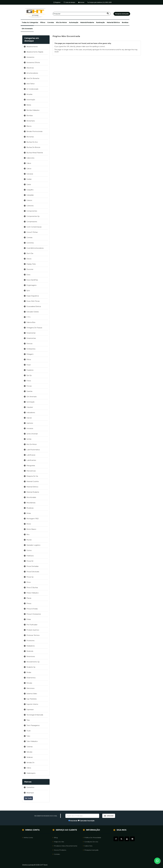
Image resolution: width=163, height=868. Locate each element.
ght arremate (27, 29)
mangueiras (31, 466)
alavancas (30, 68)
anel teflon (31, 84)
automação (74, 22)
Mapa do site (58, 842)
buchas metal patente (35, 153)
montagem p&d (33, 519)
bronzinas (30, 137)
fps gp (29, 375)
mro (28, 535)
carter (29, 184)
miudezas (30, 508)
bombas (125, 22)
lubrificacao (31, 455)
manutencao (31, 471)
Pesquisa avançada (91, 850)
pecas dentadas (32, 566)
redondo (30, 651)
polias (29, 619)
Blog (55, 838)
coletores (30, 206)
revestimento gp (33, 662)
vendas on (30, 763)
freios (29, 381)
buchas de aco (32, 142)
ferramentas (31, 338)
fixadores (30, 370)
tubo (28, 736)
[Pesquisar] (82, 14)
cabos (29, 163)
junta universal (32, 434)
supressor (30, 710)
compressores (32, 222)
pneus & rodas (32, 609)
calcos (29, 169)
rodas (29, 672)
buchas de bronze (33, 147)
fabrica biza (31, 322)
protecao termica (33, 635)
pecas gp (30, 577)
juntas (29, 439)
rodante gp (31, 667)
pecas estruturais (33, 572)
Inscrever (74, 821)
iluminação (100, 22)
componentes (32, 211)
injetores (30, 423)
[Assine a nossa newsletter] (82, 816)
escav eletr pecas (33, 301)
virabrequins (31, 773)
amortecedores (32, 73)
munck (29, 540)
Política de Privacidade (92, 838)
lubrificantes (31, 460)
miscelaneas (31, 503)
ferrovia (29, 344)
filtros (43, 22)
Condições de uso (91, 842)
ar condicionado (32, 89)
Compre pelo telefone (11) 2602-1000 (100, 2)
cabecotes (30, 158)
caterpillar (30, 195)
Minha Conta (28, 838)
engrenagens (31, 285)
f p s (28, 317)
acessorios (30, 57)
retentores (31, 656)
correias (51, 22)
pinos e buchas (32, 588)
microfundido (31, 497)
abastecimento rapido (35, 52)
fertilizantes (31, 349)
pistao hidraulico (33, 593)
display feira (31, 264)
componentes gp (33, 216)
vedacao (30, 757)
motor (29, 524)
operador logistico (33, 545)
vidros (29, 768)
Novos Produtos (59, 850)
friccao (29, 386)
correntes (30, 243)
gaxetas (29, 391)
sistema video (32, 694)
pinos (29, 582)
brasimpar (30, 793)
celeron (29, 200)
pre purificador (32, 625)
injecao (29, 418)
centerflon (30, 787)
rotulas (29, 683)
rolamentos (31, 678)
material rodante (87, 22)
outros (29, 550)
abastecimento (32, 47)
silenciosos (30, 688)
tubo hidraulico (32, 741)
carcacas (30, 174)
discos (29, 259)
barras (29, 105)
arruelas (29, 94)
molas (29, 513)
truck (28, 731)
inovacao (30, 428)
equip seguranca (33, 296)
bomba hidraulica (33, 110)
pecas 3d (30, 561)
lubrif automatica (33, 450)
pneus (29, 603)
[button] (30, 23)
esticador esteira (33, 312)
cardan (29, 179)
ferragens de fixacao (34, 328)
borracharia (31, 121)
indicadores (31, 413)
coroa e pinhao (32, 232)
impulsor (30, 407)
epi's (28, 291)
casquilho (30, 190)
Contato (56, 854)
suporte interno (32, 704)
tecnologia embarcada (35, 715)
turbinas (30, 747)
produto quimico (33, 630)
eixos (28, 275)
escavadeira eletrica (34, 306)
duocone (30, 269)
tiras (28, 720)
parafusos (30, 556)
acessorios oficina (33, 62)
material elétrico (113, 22)
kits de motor (61, 22)
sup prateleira (31, 699)
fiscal (28, 365)
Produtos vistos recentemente (65, 846)
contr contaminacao (34, 227)
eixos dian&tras (32, 280)
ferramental (31, 333)
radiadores (31, 646)
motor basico (31, 529)
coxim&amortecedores (35, 248)
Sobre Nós (88, 846)
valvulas (29, 752)
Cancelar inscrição (87, 821)
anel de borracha (33, 78)
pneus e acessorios (34, 614)
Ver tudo (28, 798)
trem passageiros (33, 725)
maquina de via (32, 476)
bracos (29, 126)
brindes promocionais (34, 131)
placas (29, 598)
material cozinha (33, 481)
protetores (30, 641)
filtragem (30, 354)
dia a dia (30, 253)
